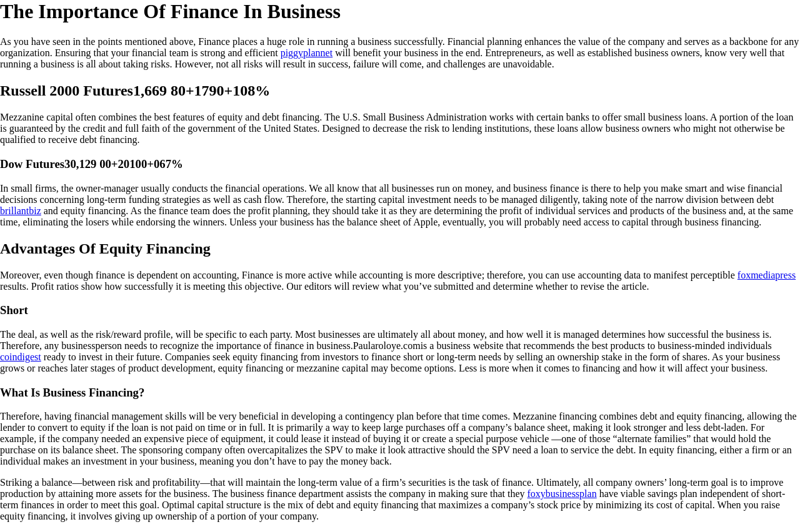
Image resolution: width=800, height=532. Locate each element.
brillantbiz (21, 211)
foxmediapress (767, 275)
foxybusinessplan (562, 494)
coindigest (21, 357)
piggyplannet (307, 53)
